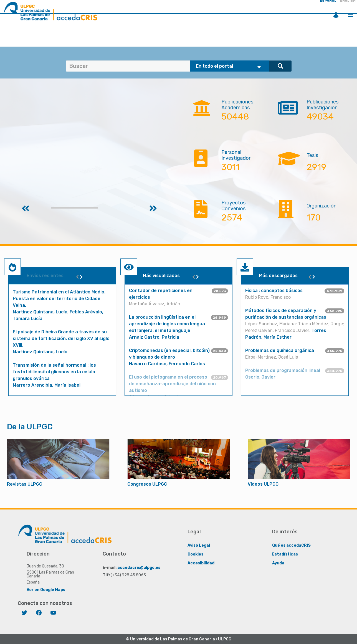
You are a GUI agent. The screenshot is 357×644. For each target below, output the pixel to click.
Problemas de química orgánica (280, 350)
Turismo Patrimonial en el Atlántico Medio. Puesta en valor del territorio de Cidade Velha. (59, 299)
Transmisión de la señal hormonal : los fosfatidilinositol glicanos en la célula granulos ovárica (54, 372)
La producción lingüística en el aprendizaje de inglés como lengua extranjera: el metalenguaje (167, 324)
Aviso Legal (199, 545)
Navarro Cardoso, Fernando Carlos (167, 364)
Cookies (195, 554)
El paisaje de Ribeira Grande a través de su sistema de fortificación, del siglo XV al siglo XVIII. (61, 339)
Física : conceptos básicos (274, 291)
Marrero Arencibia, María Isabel (47, 385)
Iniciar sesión (336, 15)
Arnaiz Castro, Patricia (154, 337)
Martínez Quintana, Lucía (40, 312)
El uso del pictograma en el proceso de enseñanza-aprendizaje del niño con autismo (172, 384)
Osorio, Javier (260, 377)
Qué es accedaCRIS (291, 545)
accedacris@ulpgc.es (139, 568)
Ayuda (278, 563)
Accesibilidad (201, 563)
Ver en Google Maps (46, 590)
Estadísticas (285, 554)
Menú (350, 15)
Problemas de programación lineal (283, 370)
